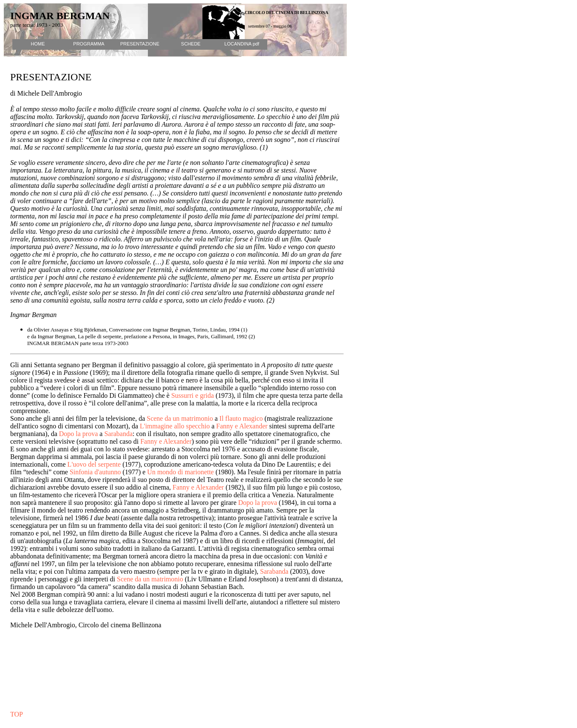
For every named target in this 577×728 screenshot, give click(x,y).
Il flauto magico (241, 418)
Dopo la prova (79, 434)
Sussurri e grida (192, 395)
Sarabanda (118, 434)
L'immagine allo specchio (176, 426)
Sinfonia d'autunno (95, 472)
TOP (17, 714)
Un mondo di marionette (180, 472)
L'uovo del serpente (94, 464)
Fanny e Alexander (242, 426)
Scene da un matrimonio (180, 418)
